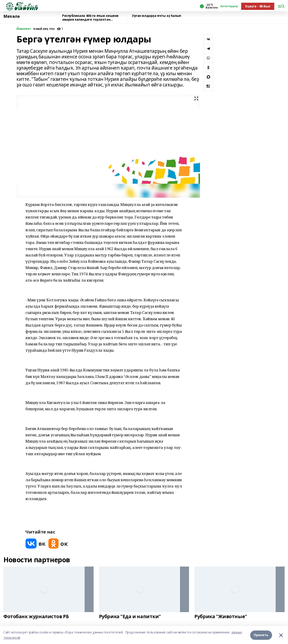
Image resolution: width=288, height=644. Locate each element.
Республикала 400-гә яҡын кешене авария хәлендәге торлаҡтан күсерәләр (90, 18)
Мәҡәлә (11, 16)
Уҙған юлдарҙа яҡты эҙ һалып (156, 16)
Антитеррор (229, 6)
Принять (261, 635)
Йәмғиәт (24, 29)
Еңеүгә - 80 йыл (258, 6)
